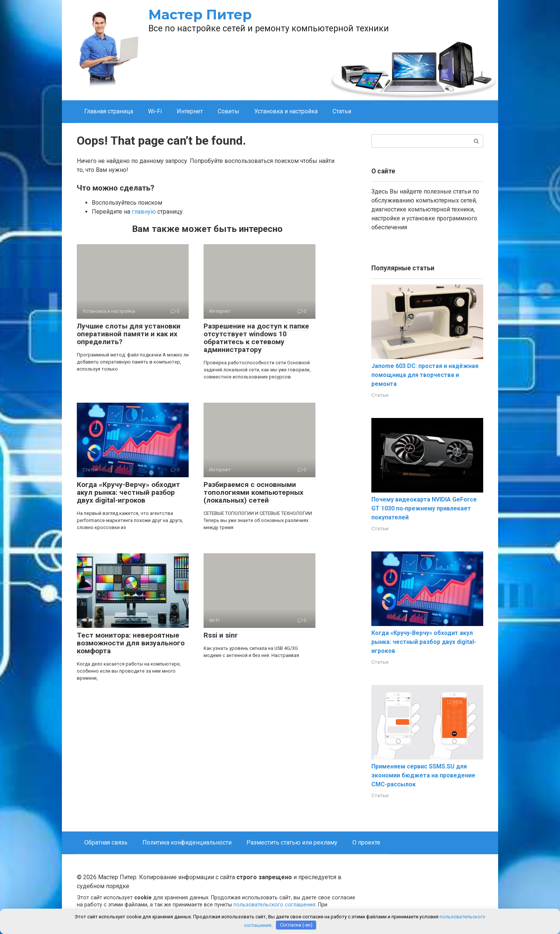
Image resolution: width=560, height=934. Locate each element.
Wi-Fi (155, 111)
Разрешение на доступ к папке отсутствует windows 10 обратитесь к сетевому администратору (256, 338)
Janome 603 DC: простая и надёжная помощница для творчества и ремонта (425, 375)
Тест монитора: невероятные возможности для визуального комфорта (131, 643)
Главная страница (109, 111)
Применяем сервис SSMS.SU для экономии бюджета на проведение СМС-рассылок (423, 775)
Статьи (342, 111)
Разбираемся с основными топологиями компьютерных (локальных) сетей (254, 492)
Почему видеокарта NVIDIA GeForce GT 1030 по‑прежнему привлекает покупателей (424, 508)
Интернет (190, 111)
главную (144, 212)
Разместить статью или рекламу (292, 842)
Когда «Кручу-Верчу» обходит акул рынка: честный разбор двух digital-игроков (128, 492)
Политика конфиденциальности (187, 842)
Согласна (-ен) (296, 925)
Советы (229, 111)
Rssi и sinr (221, 635)
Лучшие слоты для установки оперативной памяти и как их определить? (129, 334)
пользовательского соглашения (274, 905)
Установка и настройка (286, 111)
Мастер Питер (200, 15)
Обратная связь (106, 842)
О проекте (366, 842)
